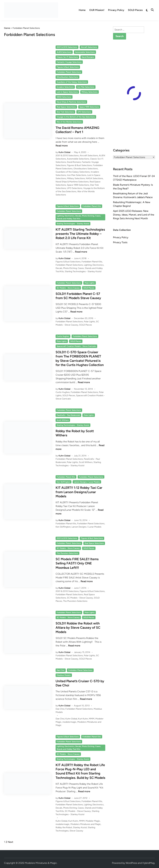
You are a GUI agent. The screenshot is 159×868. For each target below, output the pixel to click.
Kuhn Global (64, 152)
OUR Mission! (97, 10)
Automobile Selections (85, 52)
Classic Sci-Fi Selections (67, 57)
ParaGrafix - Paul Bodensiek (68, 415)
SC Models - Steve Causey (68, 288)
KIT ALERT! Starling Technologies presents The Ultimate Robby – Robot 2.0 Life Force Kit (80, 234)
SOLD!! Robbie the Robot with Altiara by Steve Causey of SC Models (78, 628)
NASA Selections (64, 97)
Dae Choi (61, 670)
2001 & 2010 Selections (67, 47)
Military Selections (90, 92)
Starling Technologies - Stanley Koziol (73, 224)
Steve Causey (76, 831)
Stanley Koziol (80, 827)
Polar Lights (90, 283)
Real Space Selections (66, 107)
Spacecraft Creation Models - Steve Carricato (76, 346)
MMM (92, 719)
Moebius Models (64, 675)
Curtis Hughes (63, 336)
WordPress (131, 863)
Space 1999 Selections (89, 107)
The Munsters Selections (67, 553)
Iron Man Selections (86, 87)
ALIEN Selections (64, 52)
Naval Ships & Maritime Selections (71, 102)
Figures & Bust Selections (68, 67)
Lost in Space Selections (67, 92)
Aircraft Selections (89, 47)
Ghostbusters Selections (67, 77)
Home (82, 10)
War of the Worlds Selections (69, 122)
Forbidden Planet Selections (69, 72)
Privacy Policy (116, 10)
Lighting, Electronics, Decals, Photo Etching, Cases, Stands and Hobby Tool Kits (79, 217)
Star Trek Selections (65, 112)
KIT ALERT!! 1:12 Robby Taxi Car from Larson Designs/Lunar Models (79, 492)
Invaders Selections (65, 87)
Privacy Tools (120, 242)
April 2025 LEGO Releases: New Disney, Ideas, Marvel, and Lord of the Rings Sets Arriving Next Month (134, 215)
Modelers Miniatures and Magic (86, 824)
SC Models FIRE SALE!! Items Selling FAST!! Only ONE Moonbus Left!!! (77, 563)
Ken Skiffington (63, 482)
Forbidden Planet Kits (92, 206)
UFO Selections (84, 112)
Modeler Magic (93, 821)
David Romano (88, 57)
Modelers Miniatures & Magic (41, 863)
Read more (62, 146)
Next (10, 842)
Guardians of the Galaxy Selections (72, 82)
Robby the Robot (64, 827)
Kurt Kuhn (83, 719)
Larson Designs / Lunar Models (87, 482)
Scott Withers (63, 420)
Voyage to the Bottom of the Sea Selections (76, 117)
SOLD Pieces (135, 10)
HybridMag (148, 863)
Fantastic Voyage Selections (69, 62)
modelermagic (69, 722)
